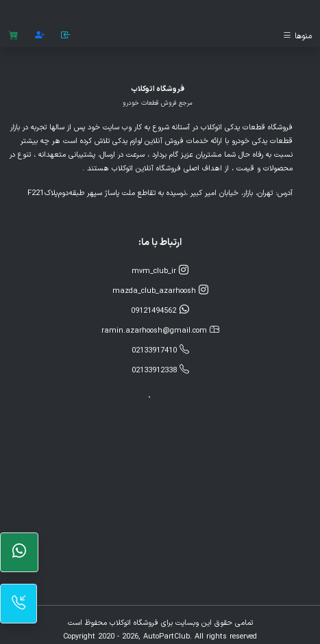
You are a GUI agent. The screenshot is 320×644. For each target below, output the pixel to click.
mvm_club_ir (160, 271)
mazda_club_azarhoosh (160, 291)
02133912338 (160, 370)
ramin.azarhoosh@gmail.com (160, 330)
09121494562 (160, 310)
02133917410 (160, 350)
